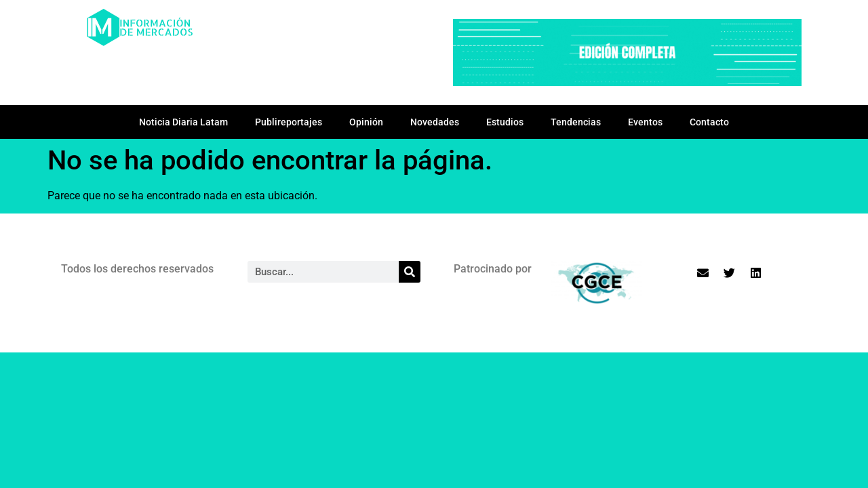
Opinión (366, 122)
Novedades (435, 122)
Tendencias (576, 122)
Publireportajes (289, 122)
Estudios (505, 122)
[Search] (410, 272)
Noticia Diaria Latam (183, 122)
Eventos (645, 122)
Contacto (709, 122)
